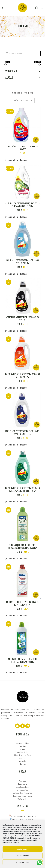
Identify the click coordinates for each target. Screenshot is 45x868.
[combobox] (23, 100)
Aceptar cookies (22, 849)
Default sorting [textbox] (20, 100)
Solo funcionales (22, 856)
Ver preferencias (22, 862)
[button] (16, 160)
